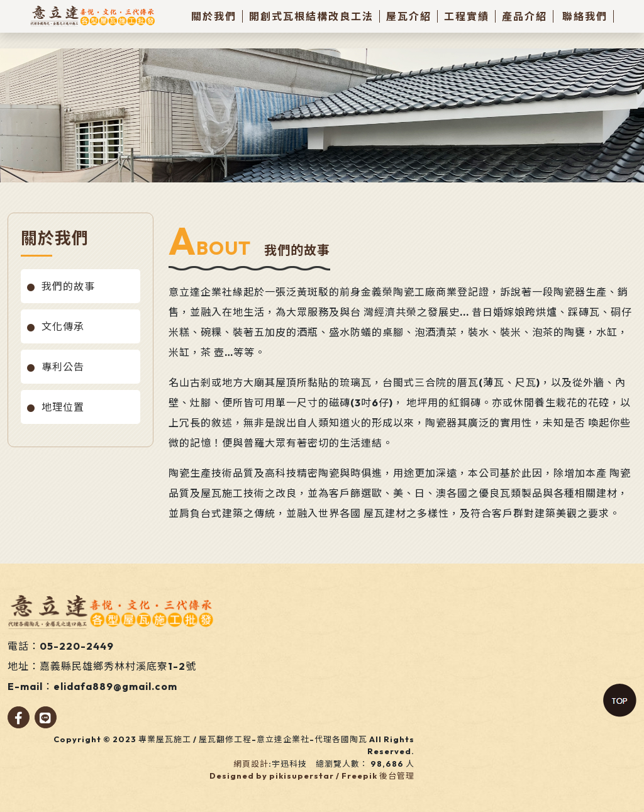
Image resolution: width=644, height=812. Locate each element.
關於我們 (214, 16)
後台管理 (397, 776)
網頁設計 (251, 764)
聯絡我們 (585, 16)
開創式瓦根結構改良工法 (311, 16)
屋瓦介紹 (409, 16)
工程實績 (467, 16)
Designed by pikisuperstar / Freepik (293, 776)
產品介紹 (525, 16)
